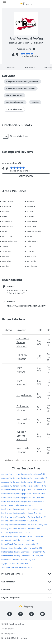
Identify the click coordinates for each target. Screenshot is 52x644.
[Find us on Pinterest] (21, 614)
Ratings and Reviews (18, 152)
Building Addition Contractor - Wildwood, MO (21, 529)
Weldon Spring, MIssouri (22, 436)
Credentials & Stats (17, 125)
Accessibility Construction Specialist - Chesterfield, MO (25, 474)
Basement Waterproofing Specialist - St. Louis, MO (23, 498)
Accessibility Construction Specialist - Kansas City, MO (24, 478)
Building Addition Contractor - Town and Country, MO (24, 525)
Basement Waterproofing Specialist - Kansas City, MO (24, 494)
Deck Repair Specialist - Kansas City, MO (18, 540)
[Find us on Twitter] (31, 614)
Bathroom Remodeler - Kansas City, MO (18, 505)
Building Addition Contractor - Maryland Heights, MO (24, 517)
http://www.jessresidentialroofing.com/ (26, 306)
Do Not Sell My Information (14, 638)
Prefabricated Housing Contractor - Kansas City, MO (23, 552)
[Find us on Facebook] (10, 614)
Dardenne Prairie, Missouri (23, 342)
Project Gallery (14, 319)
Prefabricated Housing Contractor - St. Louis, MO (22, 556)
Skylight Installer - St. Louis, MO (14, 564)
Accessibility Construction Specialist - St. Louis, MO (23, 482)
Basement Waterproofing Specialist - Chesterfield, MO (24, 490)
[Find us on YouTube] (42, 614)
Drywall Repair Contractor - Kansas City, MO (20, 544)
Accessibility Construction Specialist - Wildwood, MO (24, 486)
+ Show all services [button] (14, 109)
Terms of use (7, 629)
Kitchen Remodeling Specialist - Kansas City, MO (22, 548)
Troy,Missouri (24, 396)
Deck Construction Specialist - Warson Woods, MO (23, 536)
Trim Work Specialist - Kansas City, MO (17, 567)
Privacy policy (8, 633)
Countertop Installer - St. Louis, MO (16, 533)
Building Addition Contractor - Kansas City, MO (21, 513)
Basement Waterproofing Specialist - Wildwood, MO (23, 501)
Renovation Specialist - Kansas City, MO (18, 560)
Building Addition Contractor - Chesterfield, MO (22, 509)
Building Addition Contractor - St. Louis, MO (20, 521)
